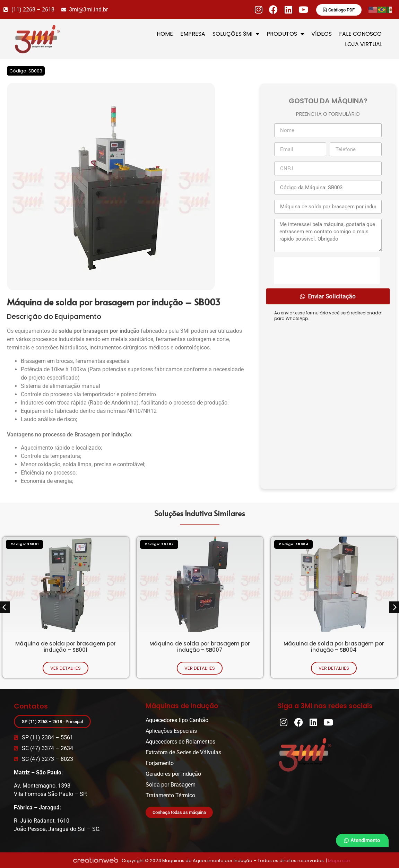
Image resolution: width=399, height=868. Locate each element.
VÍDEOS (322, 34)
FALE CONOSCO (360, 34)
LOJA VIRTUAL (364, 44)
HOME (165, 34)
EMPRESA (193, 34)
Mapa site (339, 861)
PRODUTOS (285, 34)
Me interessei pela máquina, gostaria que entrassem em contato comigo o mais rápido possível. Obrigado (328, 235)
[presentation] (327, 271)
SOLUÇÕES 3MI (236, 34)
